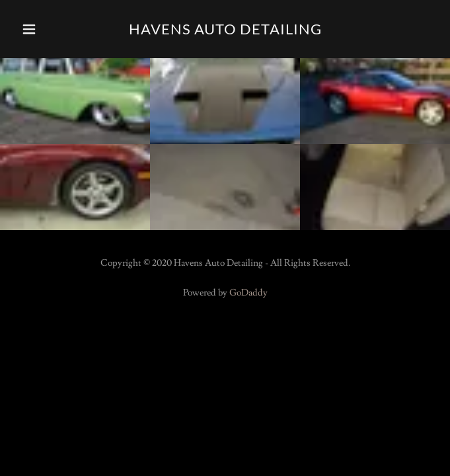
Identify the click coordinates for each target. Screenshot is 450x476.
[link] (225, 29)
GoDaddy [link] (248, 293)
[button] (45, 29)
